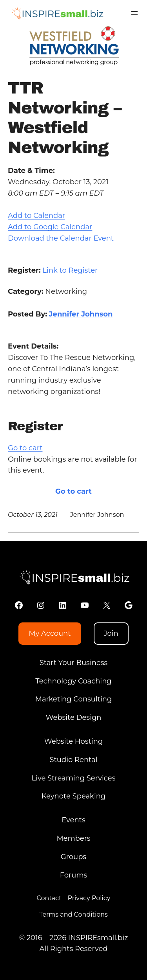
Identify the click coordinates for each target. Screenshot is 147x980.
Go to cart (25, 448)
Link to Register (70, 270)
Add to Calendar (36, 216)
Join (111, 633)
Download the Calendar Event (61, 238)
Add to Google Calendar (50, 227)
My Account (50, 633)
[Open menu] (134, 13)
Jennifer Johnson (81, 314)
